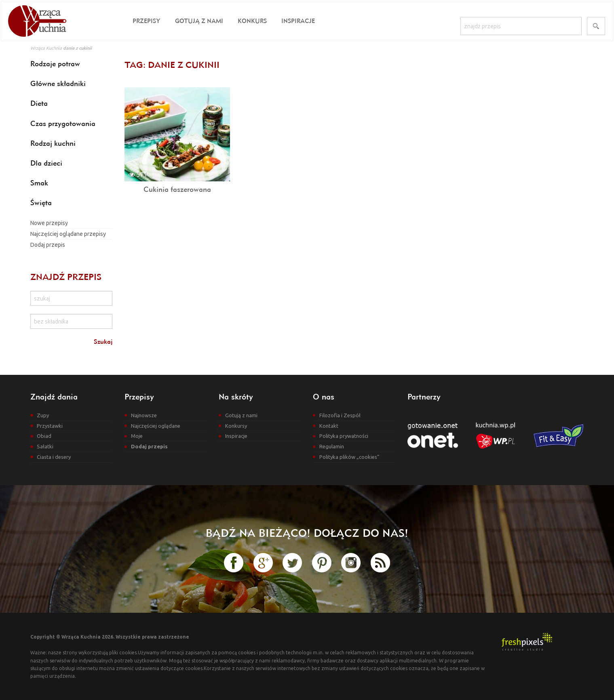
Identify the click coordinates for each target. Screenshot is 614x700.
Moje (137, 436)
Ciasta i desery (54, 457)
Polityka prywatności (344, 436)
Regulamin (332, 446)
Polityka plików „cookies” (349, 457)
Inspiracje (298, 21)
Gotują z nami (199, 21)
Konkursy (236, 426)
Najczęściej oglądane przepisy (68, 234)
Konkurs (252, 21)
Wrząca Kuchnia (46, 48)
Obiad (44, 436)
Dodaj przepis (48, 245)
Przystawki (50, 426)
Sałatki (45, 446)
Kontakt (329, 426)
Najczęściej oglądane (156, 426)
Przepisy (147, 21)
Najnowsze (144, 415)
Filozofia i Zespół (340, 415)
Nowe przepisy (49, 223)
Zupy (43, 415)
